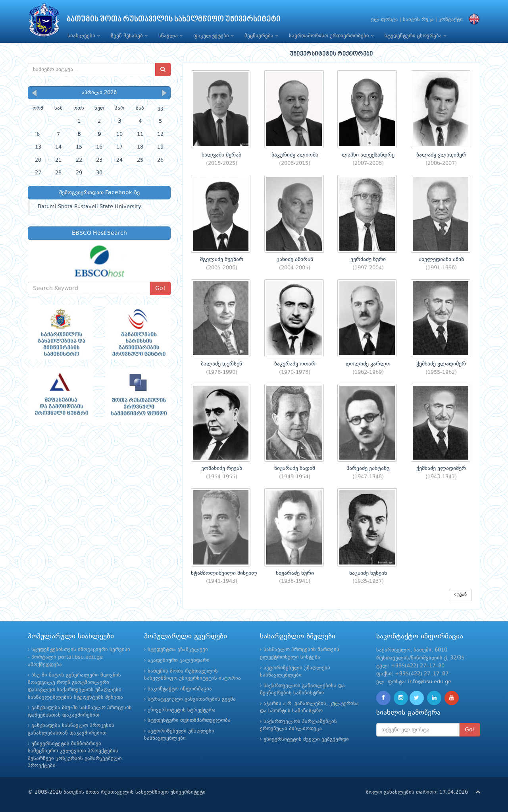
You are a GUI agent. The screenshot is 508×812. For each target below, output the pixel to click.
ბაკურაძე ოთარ (295, 364)
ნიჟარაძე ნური (295, 573)
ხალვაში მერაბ (221, 155)
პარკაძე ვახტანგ (368, 468)
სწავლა (170, 36)
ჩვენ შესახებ (129, 36)
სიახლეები (84, 36)
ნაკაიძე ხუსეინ (368, 573)
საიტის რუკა (418, 20)
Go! (160, 288)
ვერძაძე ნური (368, 259)
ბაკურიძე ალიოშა (295, 155)
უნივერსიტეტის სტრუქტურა (182, 710)
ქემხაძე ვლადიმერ (441, 364)
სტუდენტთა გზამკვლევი (178, 650)
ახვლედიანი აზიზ (441, 259)
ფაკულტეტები (214, 36)
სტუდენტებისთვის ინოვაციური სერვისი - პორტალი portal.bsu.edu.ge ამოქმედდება (79, 657)
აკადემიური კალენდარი (179, 660)
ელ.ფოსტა (385, 20)
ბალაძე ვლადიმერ (441, 155)
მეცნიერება (261, 36)
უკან (460, 594)
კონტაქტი (451, 20)
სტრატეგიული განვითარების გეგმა (192, 699)
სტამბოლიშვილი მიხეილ (224, 573)
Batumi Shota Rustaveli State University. (90, 207)
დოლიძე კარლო (368, 364)
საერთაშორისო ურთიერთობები (331, 36)
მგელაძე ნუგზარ (222, 259)
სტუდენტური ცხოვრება (416, 36)
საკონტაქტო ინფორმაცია (180, 689)
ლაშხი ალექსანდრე (368, 155)
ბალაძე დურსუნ (221, 364)
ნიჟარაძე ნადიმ (295, 468)
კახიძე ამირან (295, 259)
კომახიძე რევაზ (222, 468)
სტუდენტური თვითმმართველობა (189, 720)
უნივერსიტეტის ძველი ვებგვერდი (306, 739)
